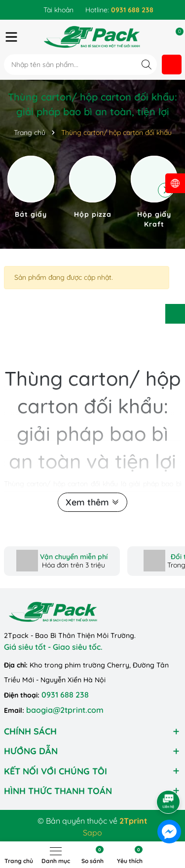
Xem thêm (92, 502)
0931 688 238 (65, 695)
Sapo (92, 833)
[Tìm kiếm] (147, 64)
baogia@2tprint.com (65, 710)
